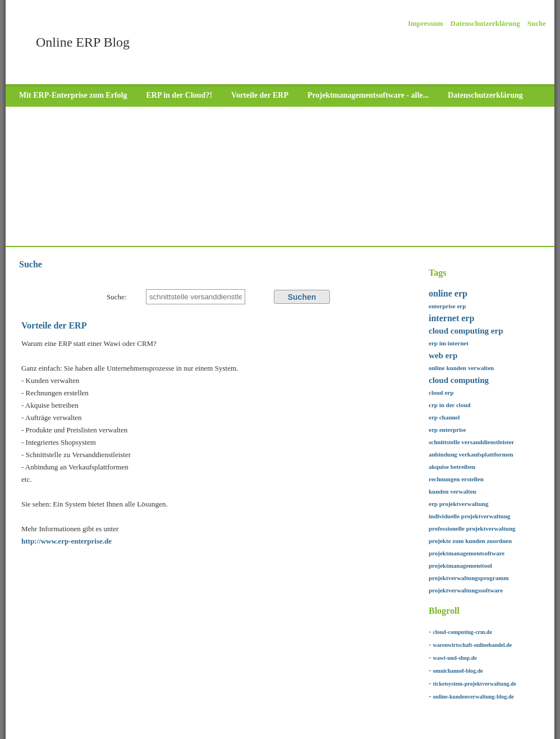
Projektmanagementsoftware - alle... (368, 95)
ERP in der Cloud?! (179, 95)
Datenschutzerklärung (485, 23)
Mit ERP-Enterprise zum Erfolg (73, 95)
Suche (537, 23)
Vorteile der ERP (260, 95)
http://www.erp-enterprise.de (66, 541)
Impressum (426, 23)
